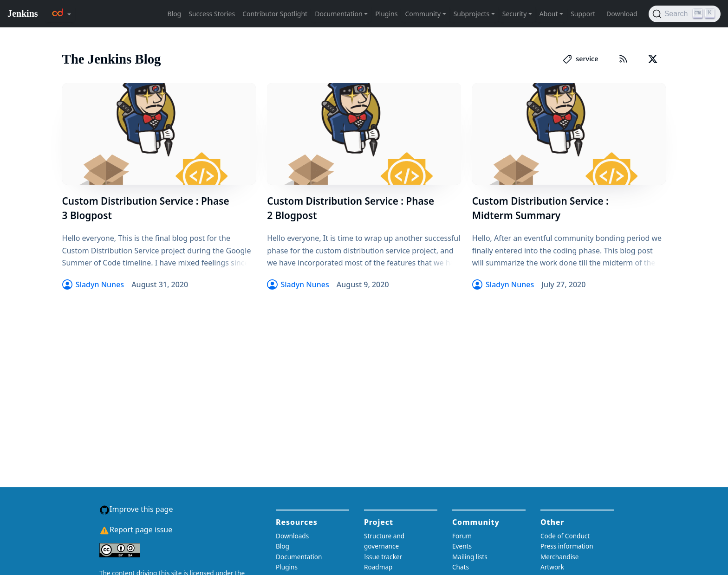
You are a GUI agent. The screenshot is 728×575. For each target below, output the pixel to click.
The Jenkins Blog (112, 59)
